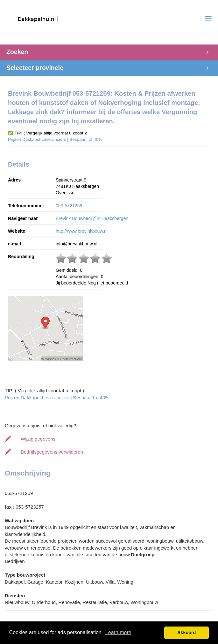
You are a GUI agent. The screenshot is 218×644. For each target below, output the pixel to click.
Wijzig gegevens (38, 439)
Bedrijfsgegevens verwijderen (52, 452)
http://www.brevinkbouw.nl (82, 231)
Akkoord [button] (186, 633)
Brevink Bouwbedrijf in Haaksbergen (92, 218)
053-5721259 (69, 206)
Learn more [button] (118, 632)
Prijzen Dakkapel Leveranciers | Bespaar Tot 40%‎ (55, 139)
